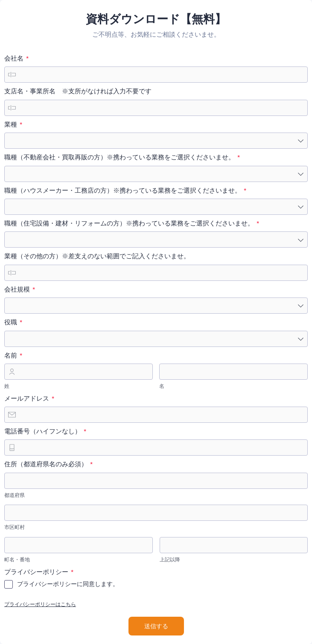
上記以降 (170, 560)
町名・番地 (17, 560)
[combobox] (156, 141)
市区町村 (15, 527)
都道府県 (15, 495)
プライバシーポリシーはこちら (40, 604)
